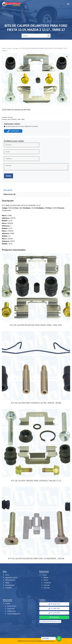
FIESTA (10, 119)
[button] (67, 57)
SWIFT (19, 119)
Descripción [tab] (8, 190)
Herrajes (15, 48)
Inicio (4, 48)
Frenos (9, 48)
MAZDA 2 (14, 119)
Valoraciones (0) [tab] (9, 194)
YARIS (23, 119)
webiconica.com (49, 641)
